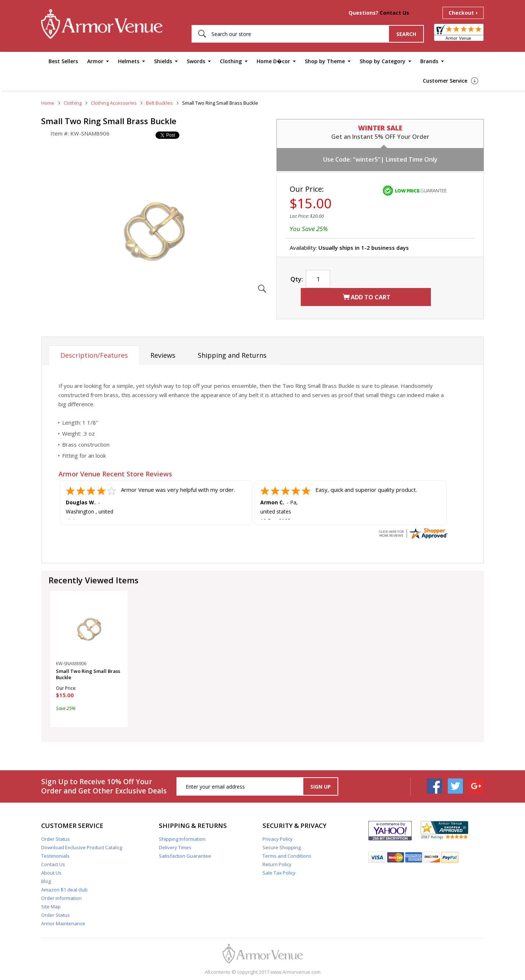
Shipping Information (182, 839)
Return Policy (277, 864)
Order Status (56, 839)
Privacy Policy (278, 839)
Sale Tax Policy (279, 873)
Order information (61, 898)
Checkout (461, 13)
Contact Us (394, 13)
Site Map (51, 907)
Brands (429, 61)
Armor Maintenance (63, 923)
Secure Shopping (282, 847)
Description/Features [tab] (94, 355)
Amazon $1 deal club (64, 890)
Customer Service (445, 81)
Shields (163, 61)
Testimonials (55, 856)
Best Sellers (63, 61)
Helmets (129, 61)
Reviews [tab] (163, 355)
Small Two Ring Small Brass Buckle (88, 674)
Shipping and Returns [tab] (232, 355)
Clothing (231, 61)
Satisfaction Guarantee (185, 856)
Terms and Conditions (287, 856)
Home (48, 103)
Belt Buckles (159, 103)
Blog (46, 881)
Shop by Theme (325, 61)
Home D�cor (273, 61)
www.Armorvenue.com (295, 972)
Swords (196, 61)
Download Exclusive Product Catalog (82, 847)
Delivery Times (175, 847)
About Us (51, 873)
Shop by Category (383, 61)
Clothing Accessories (114, 103)
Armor (95, 61)
